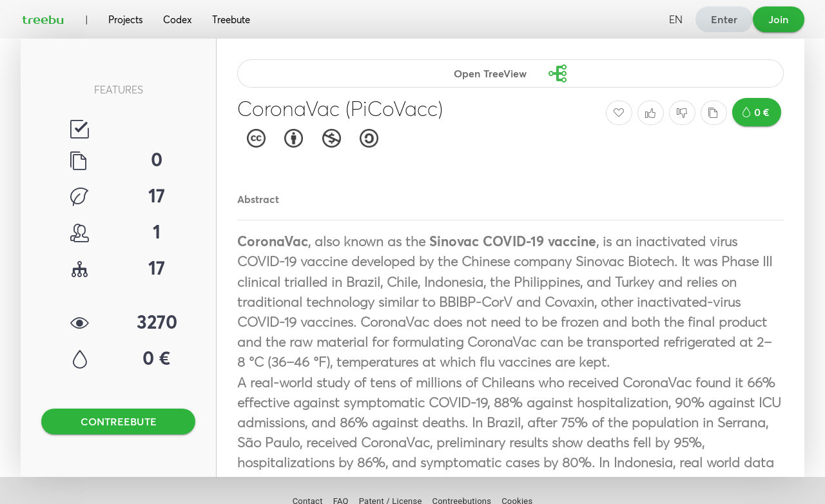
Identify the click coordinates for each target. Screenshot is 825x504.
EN (676, 19)
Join (779, 19)
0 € (757, 112)
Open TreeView (508, 73)
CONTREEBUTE (119, 422)
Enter (724, 19)
